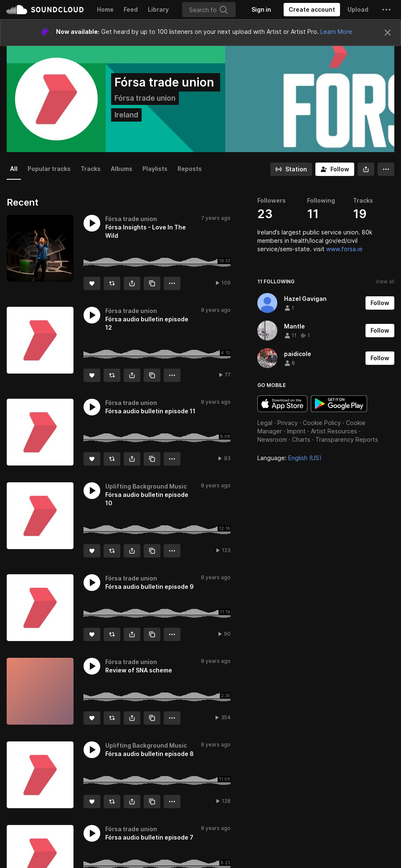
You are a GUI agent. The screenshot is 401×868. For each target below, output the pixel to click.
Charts (301, 439)
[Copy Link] (152, 283)
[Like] (92, 283)
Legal (265, 423)
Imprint (296, 431)
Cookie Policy (322, 423)
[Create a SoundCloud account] (312, 10)
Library (158, 9)
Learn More (336, 32)
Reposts (190, 169)
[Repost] (112, 283)
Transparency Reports (347, 439)
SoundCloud (45, 10)
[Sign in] (261, 10)
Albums (122, 169)
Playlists (155, 169)
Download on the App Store (282, 404)
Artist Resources (334, 431)
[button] (386, 10)
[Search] (209, 10)
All (14, 169)
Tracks (91, 169)
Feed (131, 9)
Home (105, 9)
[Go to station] (291, 169)
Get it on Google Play (339, 404)
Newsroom (272, 439)
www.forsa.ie (344, 249)
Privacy (288, 423)
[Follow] (335, 169)
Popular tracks (49, 169)
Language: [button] (289, 458)
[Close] (388, 33)
